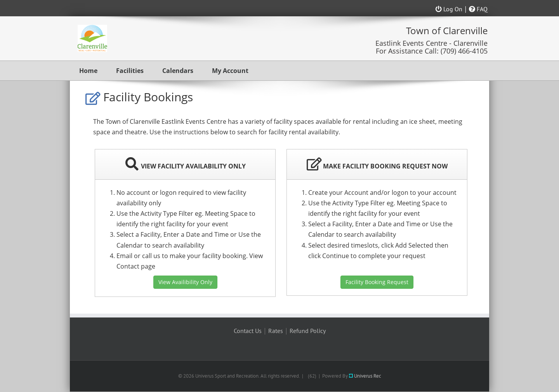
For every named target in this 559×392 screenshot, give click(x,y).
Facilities (130, 71)
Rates (276, 331)
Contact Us (248, 331)
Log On (449, 9)
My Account (230, 71)
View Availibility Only (185, 282)
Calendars (178, 71)
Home (88, 71)
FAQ (478, 9)
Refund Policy (308, 331)
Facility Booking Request (377, 282)
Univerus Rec (365, 376)
